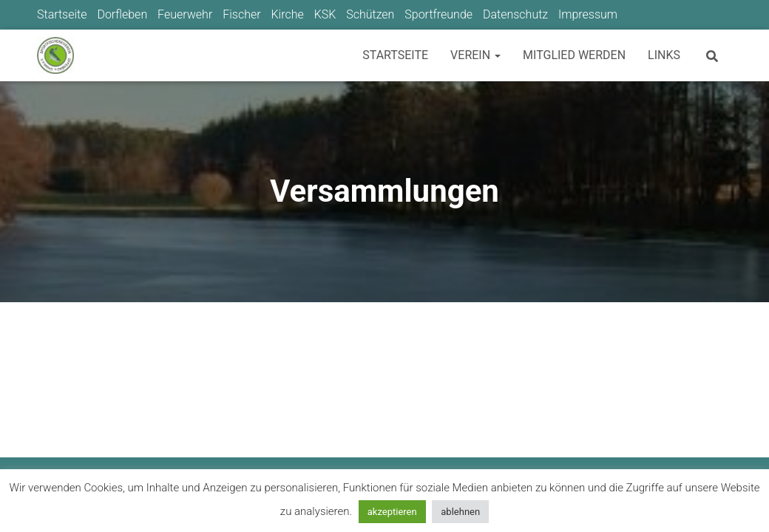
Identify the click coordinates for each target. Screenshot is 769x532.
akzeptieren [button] (392, 512)
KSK (325, 14)
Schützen (370, 14)
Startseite (62, 14)
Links (664, 55)
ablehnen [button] (460, 512)
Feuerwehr (185, 14)
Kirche (287, 14)
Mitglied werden (574, 55)
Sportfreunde (438, 14)
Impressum (588, 14)
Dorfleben (122, 14)
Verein (475, 55)
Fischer (241, 14)
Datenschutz (515, 14)
